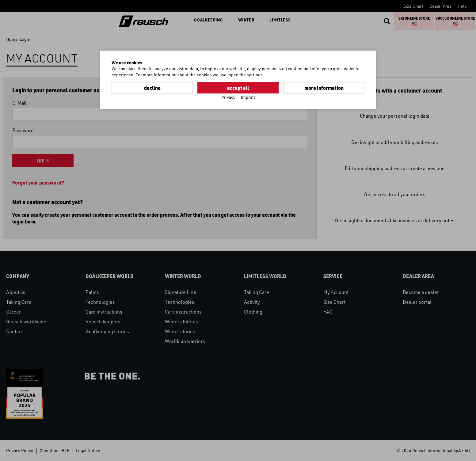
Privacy (228, 97)
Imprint (248, 97)
